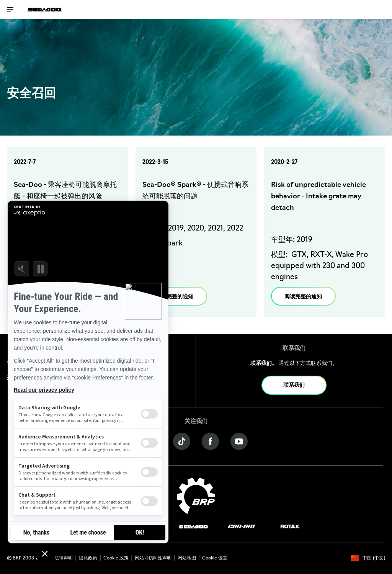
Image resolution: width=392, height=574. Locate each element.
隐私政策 (88, 558)
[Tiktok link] (182, 441)
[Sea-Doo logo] (45, 9)
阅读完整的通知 (175, 297)
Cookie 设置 (215, 558)
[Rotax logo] (290, 527)
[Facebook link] (210, 441)
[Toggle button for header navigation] (10, 9)
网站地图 (187, 558)
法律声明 (64, 558)
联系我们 (294, 385)
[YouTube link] (239, 441)
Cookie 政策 (116, 558)
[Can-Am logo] (241, 527)
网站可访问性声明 (153, 558)
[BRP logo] (196, 496)
